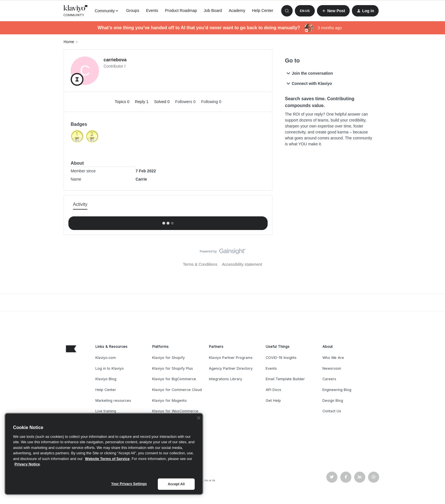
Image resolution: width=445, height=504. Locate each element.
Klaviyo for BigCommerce (174, 379)
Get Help (273, 401)
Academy (237, 11)
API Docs (273, 390)
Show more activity (168, 221)
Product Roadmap (181, 11)
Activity (80, 204)
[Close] (199, 418)
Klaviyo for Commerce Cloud (177, 390)
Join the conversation (309, 73)
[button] (305, 11)
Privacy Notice (27, 464)
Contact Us (332, 411)
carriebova (115, 60)
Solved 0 (162, 102)
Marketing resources (113, 401)
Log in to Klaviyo (110, 368)
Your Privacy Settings (129, 484)
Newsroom (332, 368)
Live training (106, 411)
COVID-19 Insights (281, 358)
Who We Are (333, 358)
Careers (329, 379)
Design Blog (333, 401)
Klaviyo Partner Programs (231, 358)
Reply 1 (142, 102)
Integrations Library (225, 379)
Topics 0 (122, 102)
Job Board (213, 11)
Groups (133, 11)
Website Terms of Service (107, 459)
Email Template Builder (285, 379)
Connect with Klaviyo (308, 83)
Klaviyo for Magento (169, 401)
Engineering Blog (337, 390)
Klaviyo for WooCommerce (175, 411)
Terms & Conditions (200, 264)
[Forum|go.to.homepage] (76, 11)
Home (69, 42)
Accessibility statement (242, 264)
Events (152, 11)
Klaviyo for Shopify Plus (173, 368)
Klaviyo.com (106, 358)
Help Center (263, 11)
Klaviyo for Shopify (168, 358)
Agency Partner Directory (231, 368)
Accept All (176, 484)
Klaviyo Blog (106, 379)
